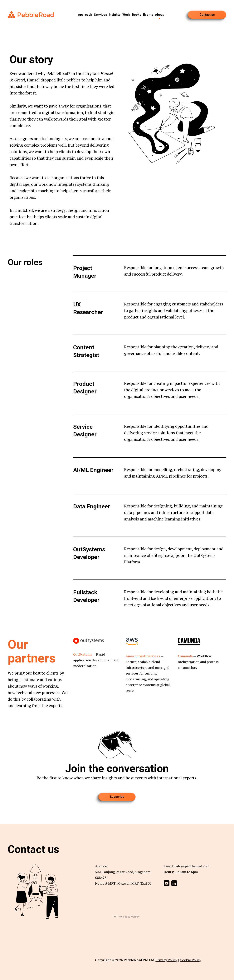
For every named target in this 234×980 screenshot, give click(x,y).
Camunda (185, 656)
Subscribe (117, 797)
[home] (31, 15)
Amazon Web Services (143, 656)
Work (126, 15)
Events (148, 15)
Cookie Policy (191, 960)
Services (100, 15)
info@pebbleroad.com (192, 866)
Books (137, 15)
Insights (115, 15)
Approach (85, 15)
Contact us (207, 15)
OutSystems (83, 654)
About (159, 15)
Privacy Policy (166, 960)
